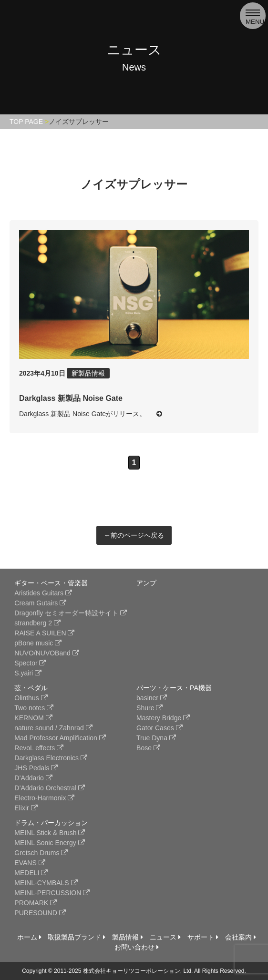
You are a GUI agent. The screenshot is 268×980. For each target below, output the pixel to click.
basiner (152, 698)
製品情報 (128, 937)
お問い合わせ (137, 947)
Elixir (26, 808)
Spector (30, 663)
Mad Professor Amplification (60, 738)
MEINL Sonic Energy (49, 843)
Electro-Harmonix (44, 798)
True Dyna (156, 738)
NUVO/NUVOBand (46, 653)
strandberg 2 (37, 623)
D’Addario (33, 778)
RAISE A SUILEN (44, 633)
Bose (148, 748)
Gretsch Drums (41, 853)
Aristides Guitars (43, 593)
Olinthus (31, 698)
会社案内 (241, 937)
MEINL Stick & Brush (50, 833)
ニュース (165, 937)
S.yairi (28, 673)
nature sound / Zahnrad (53, 728)
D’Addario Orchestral (50, 788)
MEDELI (31, 873)
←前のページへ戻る (134, 535)
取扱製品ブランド (77, 937)
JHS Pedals (36, 768)
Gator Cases (159, 728)
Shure (149, 708)
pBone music (38, 643)
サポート (203, 937)
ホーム (29, 937)
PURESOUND (40, 913)
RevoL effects (39, 748)
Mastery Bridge (163, 718)
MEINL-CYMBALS (46, 883)
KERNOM (33, 718)
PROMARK (36, 903)
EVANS (30, 863)
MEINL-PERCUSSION (52, 893)
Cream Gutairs (40, 603)
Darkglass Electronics (51, 758)
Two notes (34, 708)
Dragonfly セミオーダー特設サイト (71, 613)
